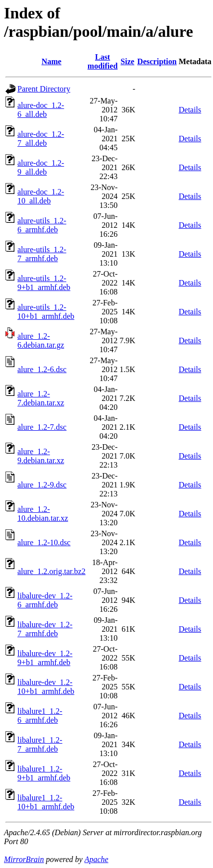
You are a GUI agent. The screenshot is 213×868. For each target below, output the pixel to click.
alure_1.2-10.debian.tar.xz (43, 514)
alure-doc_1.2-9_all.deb (41, 167)
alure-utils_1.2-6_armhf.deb (42, 225)
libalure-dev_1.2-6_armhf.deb (45, 600)
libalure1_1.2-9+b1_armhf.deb (44, 773)
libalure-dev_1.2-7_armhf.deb (45, 629)
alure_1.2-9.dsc (42, 485)
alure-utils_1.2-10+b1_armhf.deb (46, 312)
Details (190, 110)
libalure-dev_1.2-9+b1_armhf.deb (45, 658)
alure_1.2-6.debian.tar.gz (41, 340)
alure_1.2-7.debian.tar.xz (41, 398)
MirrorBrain (24, 859)
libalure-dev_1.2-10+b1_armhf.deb (46, 687)
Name (51, 61)
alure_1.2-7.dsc (42, 427)
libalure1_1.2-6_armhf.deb (40, 716)
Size (127, 61)
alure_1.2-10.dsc (44, 542)
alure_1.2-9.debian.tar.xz (41, 456)
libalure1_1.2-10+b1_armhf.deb (46, 802)
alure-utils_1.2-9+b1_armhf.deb (44, 283)
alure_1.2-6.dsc (42, 369)
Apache (97, 859)
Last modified (103, 61)
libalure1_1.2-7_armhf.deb (40, 744)
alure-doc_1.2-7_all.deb (41, 139)
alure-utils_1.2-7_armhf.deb (42, 254)
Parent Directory (44, 89)
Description (157, 61)
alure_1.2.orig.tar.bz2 (52, 571)
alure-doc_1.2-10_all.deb (41, 196)
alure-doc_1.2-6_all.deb (41, 110)
